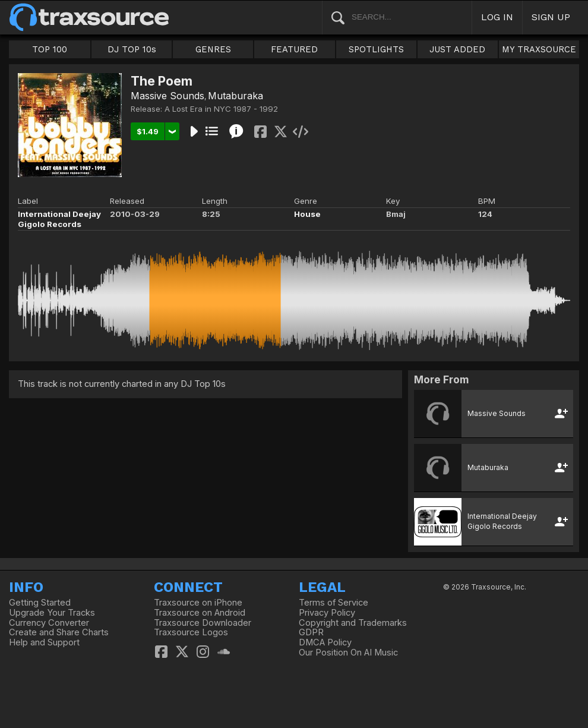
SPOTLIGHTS (376, 49)
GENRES (213, 49)
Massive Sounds (167, 96)
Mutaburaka (235, 96)
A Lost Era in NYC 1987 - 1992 (221, 109)
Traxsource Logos (191, 632)
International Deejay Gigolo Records (59, 219)
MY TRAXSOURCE (539, 49)
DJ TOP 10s (132, 49)
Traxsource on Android (200, 613)
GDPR (311, 632)
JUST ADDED (457, 49)
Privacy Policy (327, 613)
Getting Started (40, 603)
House (307, 214)
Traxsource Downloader (203, 623)
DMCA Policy (325, 642)
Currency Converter (49, 623)
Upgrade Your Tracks (52, 613)
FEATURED (294, 49)
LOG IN (497, 17)
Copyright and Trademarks (353, 623)
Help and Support (44, 642)
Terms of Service (333, 603)
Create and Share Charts (59, 632)
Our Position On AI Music (348, 653)
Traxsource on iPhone (198, 603)
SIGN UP (551, 17)
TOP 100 (50, 49)
